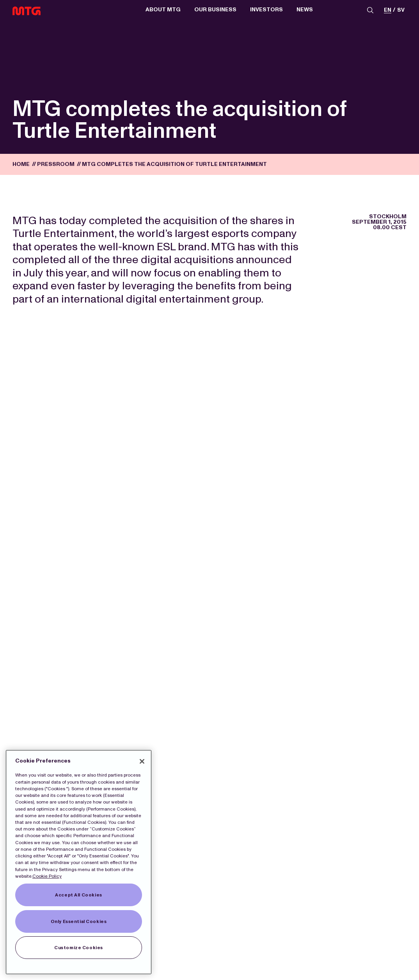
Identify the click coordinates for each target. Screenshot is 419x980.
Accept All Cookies (78, 895)
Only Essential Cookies (79, 921)
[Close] (142, 761)
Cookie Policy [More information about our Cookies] (47, 876)
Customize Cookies (79, 948)
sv (401, 10)
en (388, 10)
